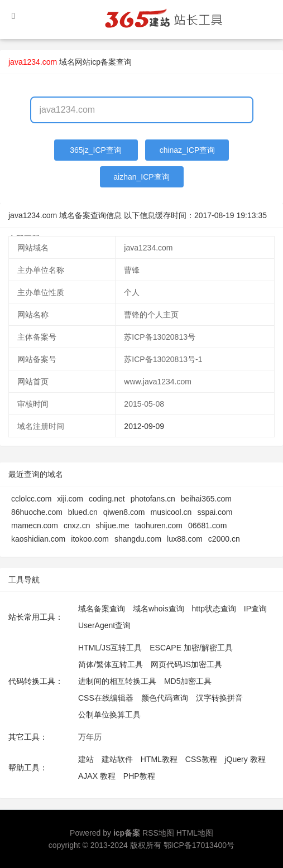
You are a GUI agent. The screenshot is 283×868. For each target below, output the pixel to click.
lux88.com (185, 539)
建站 (86, 759)
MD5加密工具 (188, 681)
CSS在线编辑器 (106, 698)
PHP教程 (139, 776)
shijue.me (113, 525)
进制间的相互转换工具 (117, 681)
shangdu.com (138, 539)
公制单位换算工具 (109, 715)
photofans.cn (153, 499)
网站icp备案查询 (103, 62)
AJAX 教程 (97, 776)
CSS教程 (201, 759)
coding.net (107, 499)
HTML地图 (195, 833)
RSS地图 (158, 833)
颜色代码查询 (165, 698)
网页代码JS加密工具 (186, 664)
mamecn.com (35, 525)
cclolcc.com (31, 499)
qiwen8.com (124, 512)
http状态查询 (214, 609)
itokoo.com (90, 539)
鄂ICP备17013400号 (199, 845)
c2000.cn (224, 539)
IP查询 (255, 609)
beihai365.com (206, 499)
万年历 (90, 737)
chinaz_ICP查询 (188, 150)
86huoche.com (37, 512)
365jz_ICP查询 (96, 150)
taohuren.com (159, 525)
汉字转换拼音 (219, 698)
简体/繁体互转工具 (111, 664)
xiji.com (70, 499)
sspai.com (215, 512)
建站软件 (117, 759)
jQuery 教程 (245, 759)
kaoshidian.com (38, 539)
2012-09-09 (144, 426)
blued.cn (83, 512)
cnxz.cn (77, 525)
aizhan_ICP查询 (141, 177)
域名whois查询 (159, 609)
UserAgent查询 (104, 625)
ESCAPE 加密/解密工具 (191, 648)
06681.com (207, 525)
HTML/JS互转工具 (110, 648)
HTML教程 (159, 759)
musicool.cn (171, 512)
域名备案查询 (102, 609)
